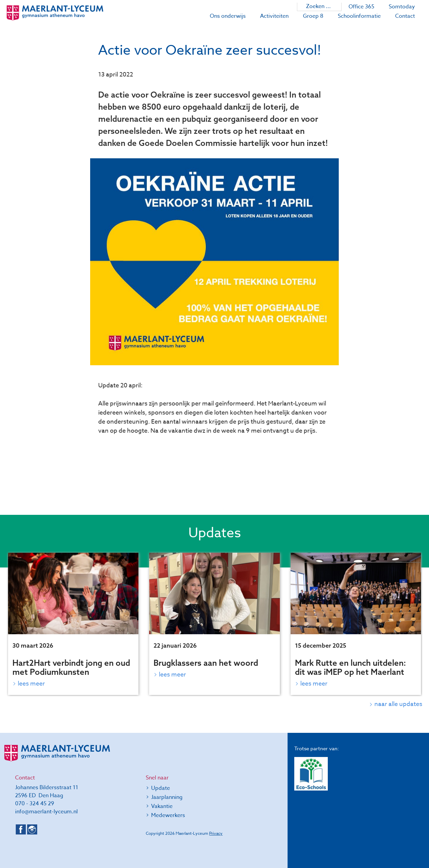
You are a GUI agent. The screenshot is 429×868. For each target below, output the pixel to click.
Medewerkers (168, 815)
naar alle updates (398, 704)
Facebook (21, 829)
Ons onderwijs (228, 16)
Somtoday (402, 7)
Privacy (216, 833)
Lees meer (31, 684)
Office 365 (361, 7)
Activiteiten (274, 16)
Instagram (32, 829)
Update (161, 788)
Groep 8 (313, 16)
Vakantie (162, 806)
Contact (405, 16)
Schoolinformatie (359, 16)
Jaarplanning (167, 797)
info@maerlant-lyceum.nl (46, 812)
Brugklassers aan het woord (206, 663)
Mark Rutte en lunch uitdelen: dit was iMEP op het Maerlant (350, 667)
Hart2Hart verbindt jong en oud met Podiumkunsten (71, 667)
